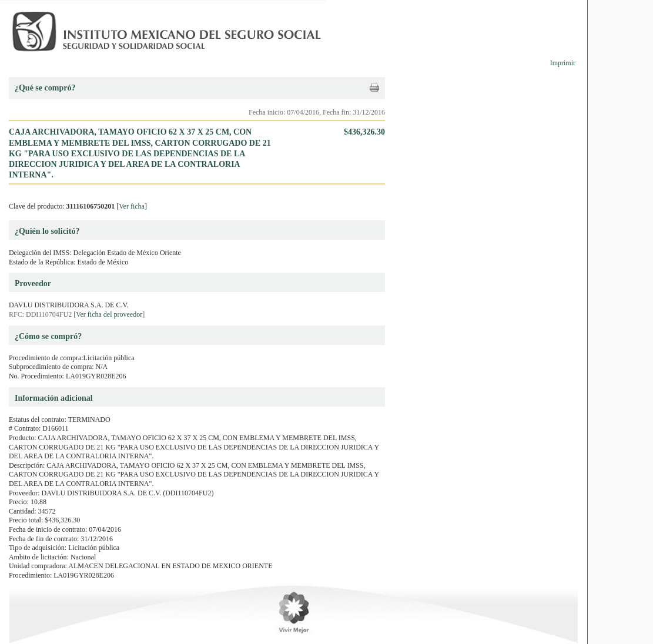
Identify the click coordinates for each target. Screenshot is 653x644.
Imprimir (563, 63)
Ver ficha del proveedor (109, 314)
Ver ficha (132, 206)
